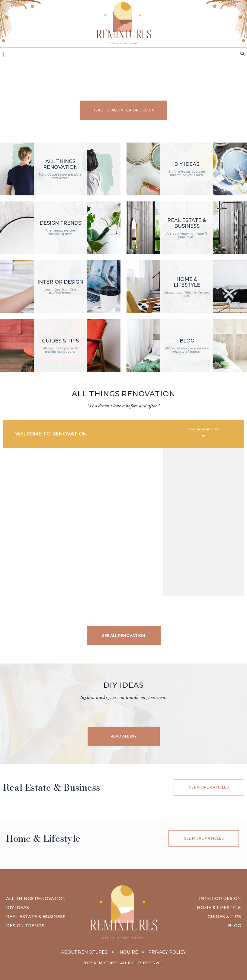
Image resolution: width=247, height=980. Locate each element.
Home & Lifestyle (219, 908)
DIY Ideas (18, 908)
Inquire (128, 952)
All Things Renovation (36, 899)
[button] (3, 55)
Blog (234, 926)
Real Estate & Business (36, 917)
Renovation (70, 434)
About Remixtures (84, 952)
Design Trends (25, 926)
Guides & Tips (224, 917)
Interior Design (220, 899)
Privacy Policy (167, 952)
